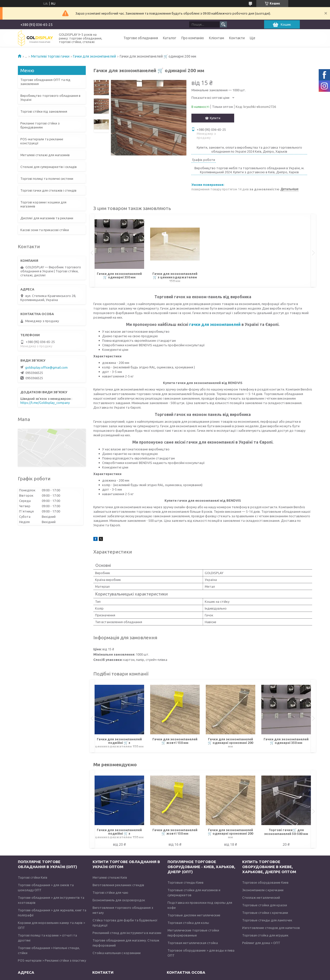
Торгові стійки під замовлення (44, 111)
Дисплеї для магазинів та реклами (47, 218)
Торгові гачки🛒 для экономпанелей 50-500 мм (286, 832)
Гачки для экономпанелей (94, 56)
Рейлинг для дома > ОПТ (261, 943)
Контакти (237, 38)
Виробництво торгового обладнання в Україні (50, 98)
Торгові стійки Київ (33, 877)
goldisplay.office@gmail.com (46, 367)
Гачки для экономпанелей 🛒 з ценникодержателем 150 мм (175, 277)
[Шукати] (223, 24)
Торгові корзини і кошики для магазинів (43, 204)
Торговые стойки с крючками (265, 913)
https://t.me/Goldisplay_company (45, 403)
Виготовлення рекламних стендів (118, 885)
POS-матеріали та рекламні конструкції (42, 141)
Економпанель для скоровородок (119, 900)
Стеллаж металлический (261, 898)
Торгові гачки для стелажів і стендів (48, 190)
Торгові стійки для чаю (110, 892)
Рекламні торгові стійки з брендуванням (40, 125)
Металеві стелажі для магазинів (45, 155)
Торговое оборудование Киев (265, 882)
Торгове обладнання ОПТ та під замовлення (45, 82)
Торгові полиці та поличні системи (47, 179)
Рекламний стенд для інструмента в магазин (127, 933)
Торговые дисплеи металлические (194, 915)
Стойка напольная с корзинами (117, 953)
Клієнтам (217, 38)
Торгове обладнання (141, 38)
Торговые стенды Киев (185, 882)
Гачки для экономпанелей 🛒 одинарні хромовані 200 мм (230, 743)
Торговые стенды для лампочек (267, 920)
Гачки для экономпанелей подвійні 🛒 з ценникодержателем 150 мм (119, 743)
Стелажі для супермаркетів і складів (49, 167)
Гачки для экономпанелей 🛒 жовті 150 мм (175, 741)
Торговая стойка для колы (188, 923)
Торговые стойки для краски (265, 905)
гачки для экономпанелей (215, 324)
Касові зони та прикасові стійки (45, 230)
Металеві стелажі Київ (110, 877)
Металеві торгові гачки (50, 56)
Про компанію (193, 38)
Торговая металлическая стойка (193, 943)
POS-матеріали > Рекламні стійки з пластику (52, 960)
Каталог (170, 38)
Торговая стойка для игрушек (265, 935)
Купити (215, 118)
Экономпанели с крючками (263, 890)
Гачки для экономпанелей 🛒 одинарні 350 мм (119, 275)
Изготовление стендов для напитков (271, 928)
